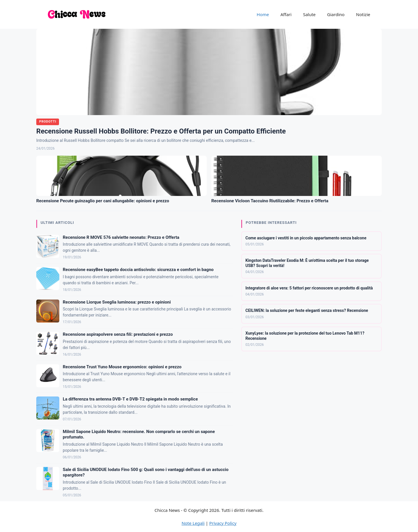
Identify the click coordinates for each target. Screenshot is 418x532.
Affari (286, 14)
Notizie (363, 14)
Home (263, 14)
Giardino (336, 14)
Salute (309, 14)
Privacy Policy (223, 523)
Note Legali (193, 523)
